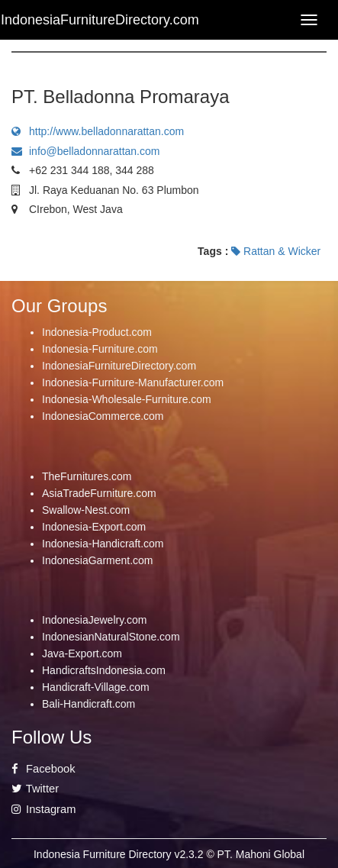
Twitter (35, 789)
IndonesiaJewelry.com (94, 620)
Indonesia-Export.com (94, 527)
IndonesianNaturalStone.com (111, 637)
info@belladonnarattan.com (85, 151)
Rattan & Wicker (276, 251)
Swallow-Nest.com (86, 510)
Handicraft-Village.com (96, 687)
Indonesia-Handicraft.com (103, 544)
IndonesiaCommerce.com (103, 416)
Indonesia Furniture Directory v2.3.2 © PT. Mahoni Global (169, 854)
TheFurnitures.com (87, 476)
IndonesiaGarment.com (98, 560)
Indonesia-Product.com (97, 332)
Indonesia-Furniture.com (100, 349)
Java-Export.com (82, 653)
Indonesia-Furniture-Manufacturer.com (133, 382)
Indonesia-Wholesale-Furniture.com (127, 399)
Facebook (43, 769)
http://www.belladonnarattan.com (98, 131)
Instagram (43, 809)
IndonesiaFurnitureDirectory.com (119, 366)
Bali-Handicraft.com (89, 704)
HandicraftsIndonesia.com (104, 670)
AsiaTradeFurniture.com (99, 493)
